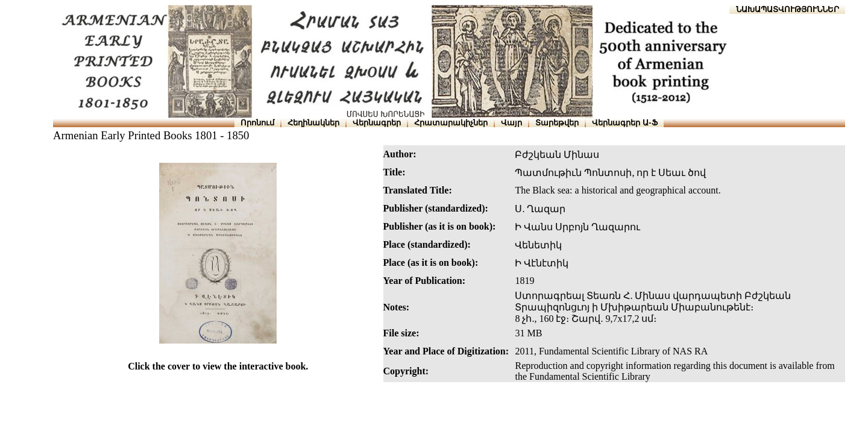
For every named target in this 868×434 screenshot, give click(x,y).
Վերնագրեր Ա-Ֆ (624, 123)
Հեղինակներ (313, 123)
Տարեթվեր (557, 123)
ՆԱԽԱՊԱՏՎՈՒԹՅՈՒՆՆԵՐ (788, 9)
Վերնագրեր (377, 123)
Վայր (511, 123)
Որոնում (257, 123)
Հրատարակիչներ (451, 123)
